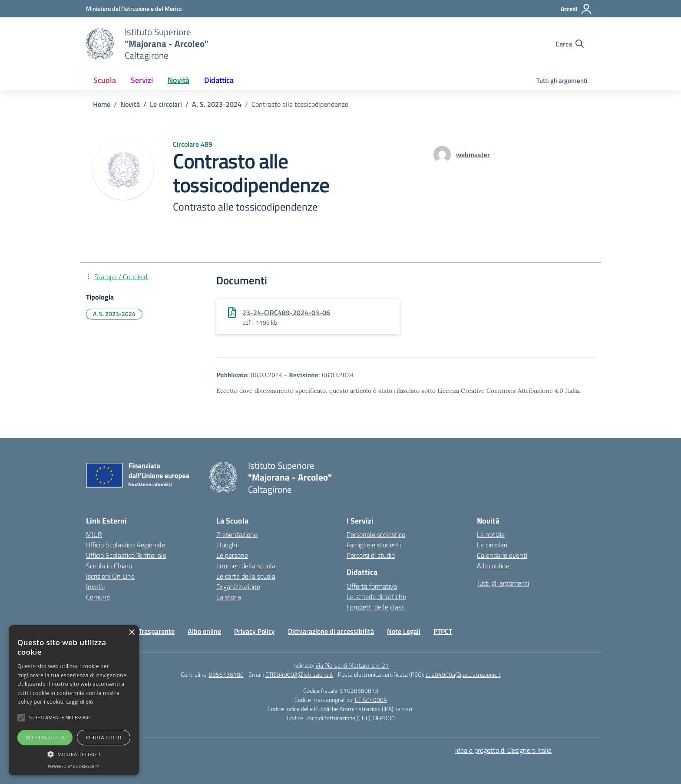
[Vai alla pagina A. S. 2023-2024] (217, 104)
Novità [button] (179, 80)
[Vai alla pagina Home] (102, 104)
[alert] (74, 700)
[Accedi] (577, 9)
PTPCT (443, 631)
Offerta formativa (372, 586)
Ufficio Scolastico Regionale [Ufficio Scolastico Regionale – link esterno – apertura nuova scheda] (126, 545)
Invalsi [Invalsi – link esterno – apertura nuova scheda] (95, 586)
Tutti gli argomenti (562, 81)
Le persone (232, 555)
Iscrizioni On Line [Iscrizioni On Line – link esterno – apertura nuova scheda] (110, 576)
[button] (21, 718)
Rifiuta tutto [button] (103, 737)
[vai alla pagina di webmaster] (473, 155)
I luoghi (227, 545)
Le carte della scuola (246, 576)
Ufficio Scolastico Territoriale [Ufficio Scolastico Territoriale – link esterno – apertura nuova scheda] (126, 555)
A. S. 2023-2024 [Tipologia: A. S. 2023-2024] (114, 314)
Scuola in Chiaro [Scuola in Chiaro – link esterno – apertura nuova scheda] (109, 566)
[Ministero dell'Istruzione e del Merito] (134, 8)
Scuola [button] (105, 80)
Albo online (493, 566)
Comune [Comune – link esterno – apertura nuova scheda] (98, 597)
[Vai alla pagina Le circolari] (166, 104)
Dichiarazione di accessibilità (331, 631)
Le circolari (492, 545)
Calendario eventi (502, 555)
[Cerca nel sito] (570, 44)
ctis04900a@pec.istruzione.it (463, 674)
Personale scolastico (376, 534)
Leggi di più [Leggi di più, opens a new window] (80, 702)
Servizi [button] (142, 80)
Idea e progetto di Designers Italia (503, 750)
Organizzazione (238, 586)
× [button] (131, 633)
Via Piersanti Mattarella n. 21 (352, 665)
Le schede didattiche (376, 596)
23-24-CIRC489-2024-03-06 (286, 313)
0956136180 (226, 674)
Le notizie (491, 534)
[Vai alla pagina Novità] (130, 104)
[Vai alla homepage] (100, 44)
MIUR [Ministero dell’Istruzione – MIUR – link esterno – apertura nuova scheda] (94, 534)
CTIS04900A (371, 700)
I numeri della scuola (246, 566)
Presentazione (237, 534)
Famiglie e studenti (374, 545)
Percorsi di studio (371, 555)
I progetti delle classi (376, 607)
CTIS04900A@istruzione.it (299, 674)
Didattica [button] (219, 80)
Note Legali (404, 631)
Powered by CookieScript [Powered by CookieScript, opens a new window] (74, 766)
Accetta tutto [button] (45, 737)
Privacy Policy (255, 631)
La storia (229, 597)
